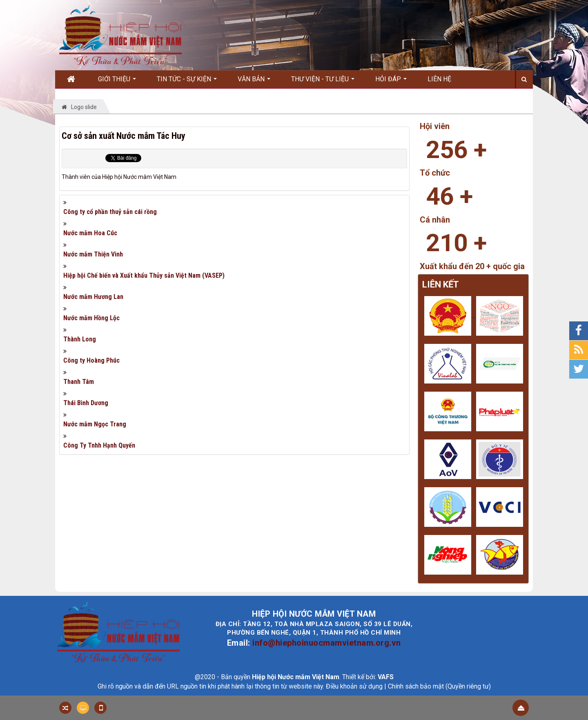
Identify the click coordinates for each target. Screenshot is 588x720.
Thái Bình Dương (86, 403)
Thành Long (80, 339)
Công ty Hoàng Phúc (91, 360)
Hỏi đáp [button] (391, 82)
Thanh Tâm (79, 382)
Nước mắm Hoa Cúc (90, 233)
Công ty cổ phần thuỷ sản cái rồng (110, 212)
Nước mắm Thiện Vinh (93, 254)
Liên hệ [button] (439, 79)
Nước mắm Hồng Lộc (91, 318)
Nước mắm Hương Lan (93, 297)
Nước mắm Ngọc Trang (95, 424)
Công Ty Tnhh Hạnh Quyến (99, 445)
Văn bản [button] (254, 82)
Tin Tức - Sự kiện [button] (187, 82)
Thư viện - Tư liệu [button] (323, 82)
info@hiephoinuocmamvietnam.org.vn (327, 643)
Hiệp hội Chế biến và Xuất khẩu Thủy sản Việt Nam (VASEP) (144, 275)
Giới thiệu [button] (117, 82)
